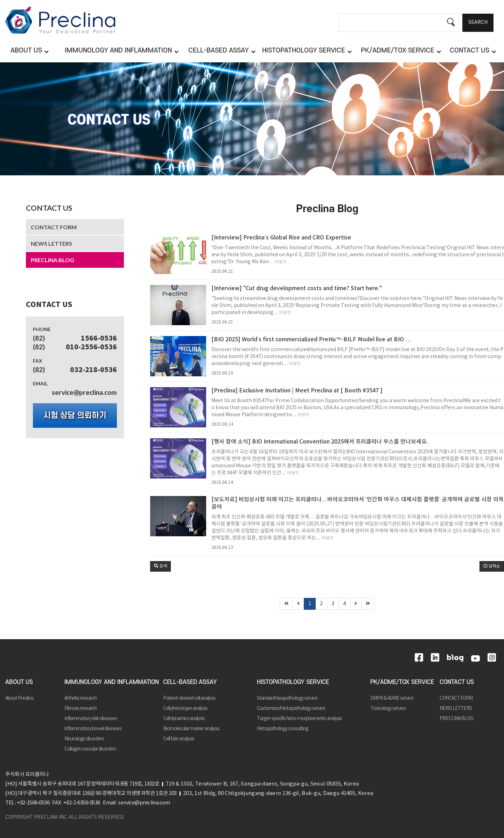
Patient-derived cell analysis (189, 698)
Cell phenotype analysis (185, 708)
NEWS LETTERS (51, 243)
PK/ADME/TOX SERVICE (402, 682)
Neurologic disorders (84, 739)
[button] (160, 566)
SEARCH (478, 22)
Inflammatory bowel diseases (93, 729)
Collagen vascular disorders (90, 749)
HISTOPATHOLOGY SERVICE (293, 682)
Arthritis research (80, 698)
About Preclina (19, 698)
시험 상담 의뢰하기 (75, 415)
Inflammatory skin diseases (91, 719)
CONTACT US (49, 208)
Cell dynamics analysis (184, 719)
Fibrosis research (80, 708)
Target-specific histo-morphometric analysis (299, 719)
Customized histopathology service (291, 708)
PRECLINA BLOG (52, 260)
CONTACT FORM (54, 227)
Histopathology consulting (282, 729)
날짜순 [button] (492, 566)
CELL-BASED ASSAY (190, 682)
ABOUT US (19, 682)
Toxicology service (388, 708)
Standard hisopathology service (287, 698)
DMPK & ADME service (392, 698)
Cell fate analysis (179, 739)
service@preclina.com (84, 392)
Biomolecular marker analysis (191, 729)
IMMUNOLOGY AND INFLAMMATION (112, 682)
